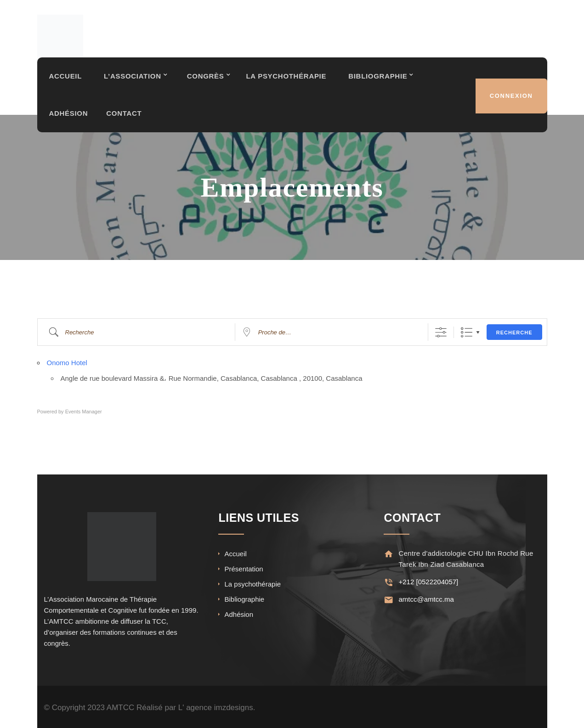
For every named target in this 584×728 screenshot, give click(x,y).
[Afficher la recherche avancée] (441, 332)
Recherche (514, 333)
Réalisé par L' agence (174, 708)
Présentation (244, 569)
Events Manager (84, 412)
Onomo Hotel (67, 363)
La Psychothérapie (289, 80)
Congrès (208, 80)
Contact (125, 115)
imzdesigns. (235, 708)
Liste (467, 332)
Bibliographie (383, 80)
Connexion (511, 97)
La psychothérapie (252, 584)
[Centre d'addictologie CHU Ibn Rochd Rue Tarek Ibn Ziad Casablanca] (388, 554)
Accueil (66, 80)
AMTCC (120, 708)
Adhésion (69, 115)
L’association (133, 80)
